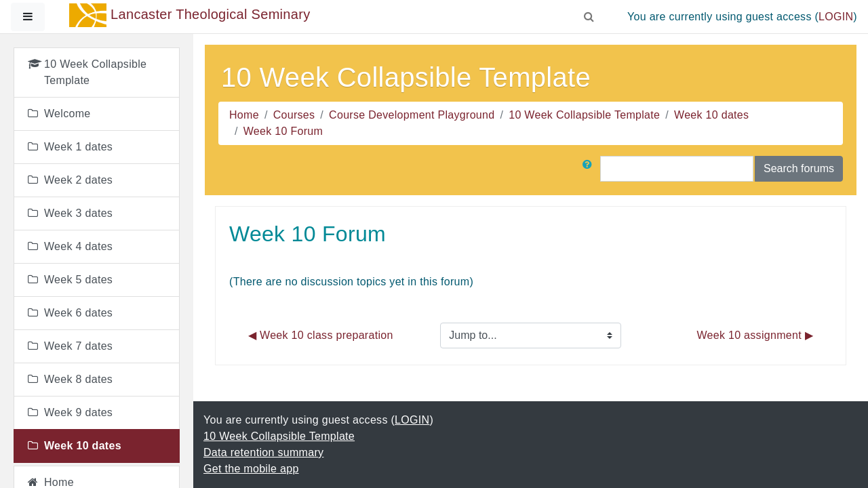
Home (244, 115)
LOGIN (836, 17)
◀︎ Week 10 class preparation (321, 335)
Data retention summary (263, 452)
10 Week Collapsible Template (584, 115)
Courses (294, 115)
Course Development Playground (412, 115)
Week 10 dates (711, 115)
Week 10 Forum (283, 131)
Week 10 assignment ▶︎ (755, 335)
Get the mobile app (251, 469)
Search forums (799, 168)
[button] (589, 14)
